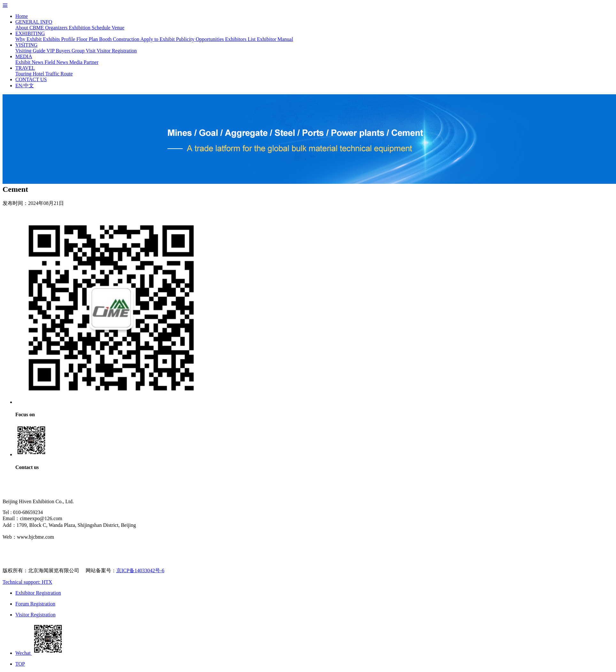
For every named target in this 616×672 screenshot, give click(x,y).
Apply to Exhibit (158, 39)
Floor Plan (88, 39)
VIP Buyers (59, 51)
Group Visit (84, 51)
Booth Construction (120, 39)
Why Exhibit (29, 39)
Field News (57, 62)
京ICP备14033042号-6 (140, 570)
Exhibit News (30, 62)
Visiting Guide (31, 51)
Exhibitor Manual (275, 39)
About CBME (30, 28)
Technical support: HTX (27, 582)
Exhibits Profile (60, 39)
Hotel (39, 74)
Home (22, 16)
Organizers (57, 28)
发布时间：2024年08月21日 (33, 203)
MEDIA (24, 56)
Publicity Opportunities (201, 39)
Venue (118, 28)
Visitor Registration (117, 51)
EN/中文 (25, 86)
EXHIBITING (30, 33)
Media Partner (84, 62)
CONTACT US (31, 79)
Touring (24, 74)
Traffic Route (59, 74)
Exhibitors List (241, 39)
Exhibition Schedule (90, 28)
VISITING (26, 45)
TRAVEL (25, 68)
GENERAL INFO (34, 22)
